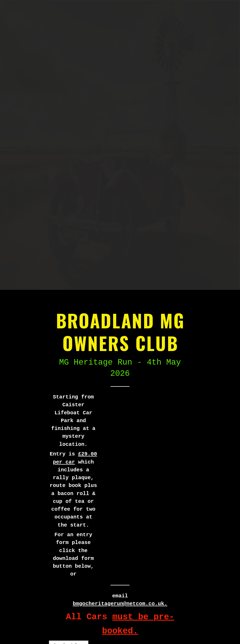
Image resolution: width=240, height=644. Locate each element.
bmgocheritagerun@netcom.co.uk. (120, 604)
